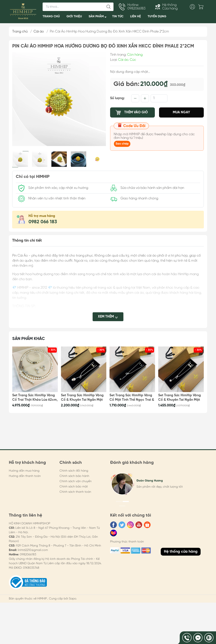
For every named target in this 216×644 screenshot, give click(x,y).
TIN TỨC (118, 16)
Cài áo (39, 32)
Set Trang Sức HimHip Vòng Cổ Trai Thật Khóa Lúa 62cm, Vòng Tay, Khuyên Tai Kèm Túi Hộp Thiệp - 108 (35, 398)
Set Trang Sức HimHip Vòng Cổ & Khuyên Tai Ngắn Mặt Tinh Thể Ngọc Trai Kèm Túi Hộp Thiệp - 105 (180, 398)
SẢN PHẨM (99, 17)
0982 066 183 (43, 222)
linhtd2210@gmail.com (33, 550)
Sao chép (122, 144)
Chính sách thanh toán (75, 492)
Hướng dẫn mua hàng (24, 471)
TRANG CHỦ (51, 16)
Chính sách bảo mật (74, 487)
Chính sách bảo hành (74, 476)
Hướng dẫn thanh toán (25, 476)
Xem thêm (108, 316)
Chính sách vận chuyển (76, 481)
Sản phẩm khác (29, 339)
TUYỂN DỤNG (157, 16)
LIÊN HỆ (136, 16)
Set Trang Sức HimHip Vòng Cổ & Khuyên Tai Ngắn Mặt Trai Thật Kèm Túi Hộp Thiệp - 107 (83, 398)
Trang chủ (20, 32)
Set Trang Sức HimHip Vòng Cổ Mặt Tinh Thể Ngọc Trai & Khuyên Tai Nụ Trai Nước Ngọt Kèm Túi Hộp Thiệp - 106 (132, 398)
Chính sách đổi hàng (74, 471)
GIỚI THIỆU (74, 16)
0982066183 (28, 555)
